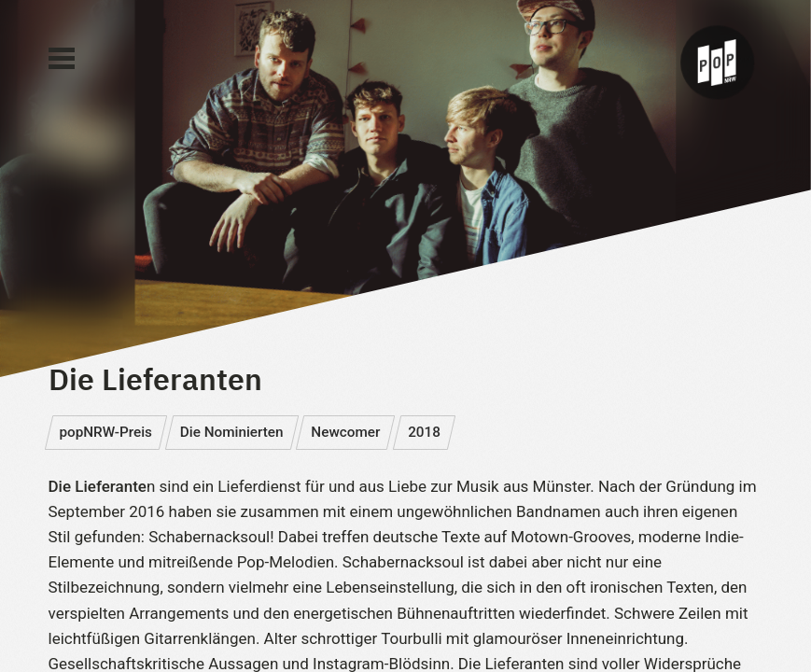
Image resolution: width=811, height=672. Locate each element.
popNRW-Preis (105, 432)
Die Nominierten (232, 432)
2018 (424, 432)
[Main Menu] (62, 59)
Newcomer (345, 432)
